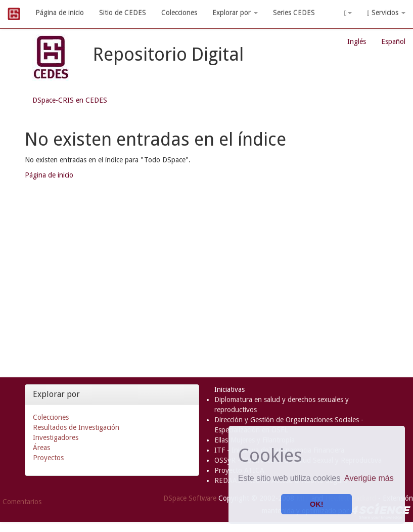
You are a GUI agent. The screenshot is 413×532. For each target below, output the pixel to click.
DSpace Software (190, 498)
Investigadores (56, 437)
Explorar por (235, 13)
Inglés (357, 41)
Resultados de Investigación (76, 427)
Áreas (41, 448)
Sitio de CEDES (123, 13)
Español (393, 41)
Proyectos (48, 458)
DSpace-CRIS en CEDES (70, 100)
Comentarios (22, 502)
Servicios (386, 13)
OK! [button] (316, 504)
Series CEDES (294, 13)
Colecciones (179, 13)
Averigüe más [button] (369, 478)
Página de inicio (60, 13)
